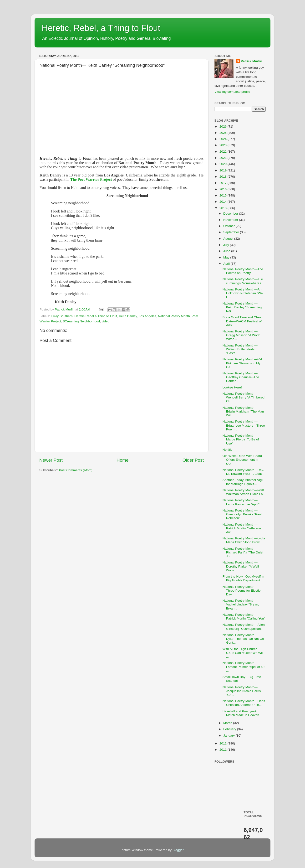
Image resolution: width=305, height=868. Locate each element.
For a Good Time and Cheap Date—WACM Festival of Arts (243, 321)
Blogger (178, 850)
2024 (224, 139)
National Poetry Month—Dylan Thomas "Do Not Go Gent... (243, 639)
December (231, 214)
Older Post (193, 460)
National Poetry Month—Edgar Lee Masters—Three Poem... (244, 425)
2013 (224, 208)
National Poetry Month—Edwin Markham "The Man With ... (243, 411)
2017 (224, 183)
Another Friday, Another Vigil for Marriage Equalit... (243, 482)
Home (122, 460)
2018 (224, 177)
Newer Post (51, 460)
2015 (224, 195)
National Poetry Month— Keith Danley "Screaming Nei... (242, 307)
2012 (224, 743)
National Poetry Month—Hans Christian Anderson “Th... (244, 703)
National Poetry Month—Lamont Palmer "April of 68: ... (244, 667)
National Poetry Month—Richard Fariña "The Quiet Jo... (243, 552)
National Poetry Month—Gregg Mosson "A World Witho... (241, 335)
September (232, 232)
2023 (224, 145)
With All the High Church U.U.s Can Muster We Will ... (243, 653)
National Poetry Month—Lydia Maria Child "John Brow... (244, 540)
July (227, 245)
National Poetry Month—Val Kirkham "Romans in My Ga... (242, 363)
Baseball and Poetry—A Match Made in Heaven (241, 713)
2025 (224, 133)
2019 (224, 170)
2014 (224, 202)
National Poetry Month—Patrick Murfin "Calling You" (244, 617)
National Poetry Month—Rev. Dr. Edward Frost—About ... (244, 472)
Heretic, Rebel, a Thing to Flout (101, 28)
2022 (224, 152)
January (229, 736)
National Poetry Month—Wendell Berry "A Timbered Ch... (244, 397)
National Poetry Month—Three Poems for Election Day (242, 591)
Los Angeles (147, 316)
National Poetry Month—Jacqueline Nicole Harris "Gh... (242, 691)
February (230, 729)
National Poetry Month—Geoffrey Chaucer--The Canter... (241, 377)
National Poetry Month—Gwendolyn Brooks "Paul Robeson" (242, 514)
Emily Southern (62, 316)
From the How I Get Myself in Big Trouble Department (243, 578)
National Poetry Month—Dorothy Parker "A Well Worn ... (241, 566)
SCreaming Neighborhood (81, 321)
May (227, 257)
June (227, 251)
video (106, 321)
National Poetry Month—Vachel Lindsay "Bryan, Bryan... (241, 604)
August (229, 239)
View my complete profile (232, 92)
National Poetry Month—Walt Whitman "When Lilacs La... (244, 492)
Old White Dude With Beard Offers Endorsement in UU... (242, 460)
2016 (224, 189)
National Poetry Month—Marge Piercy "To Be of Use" (241, 439)
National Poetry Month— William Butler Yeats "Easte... (240, 349)
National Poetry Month (174, 316)
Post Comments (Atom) (76, 470)
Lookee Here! (232, 387)
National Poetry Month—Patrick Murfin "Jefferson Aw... (242, 528)
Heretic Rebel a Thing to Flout (96, 316)
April (227, 264)
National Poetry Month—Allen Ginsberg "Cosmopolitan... (244, 627)
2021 (224, 158)
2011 (224, 750)
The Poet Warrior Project (91, 179)
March (228, 723)
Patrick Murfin (251, 61)
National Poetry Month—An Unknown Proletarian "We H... (243, 293)
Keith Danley (128, 316)
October (229, 226)
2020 (224, 164)
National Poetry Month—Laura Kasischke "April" (241, 502)
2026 (224, 127)
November (231, 220)
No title (228, 450)
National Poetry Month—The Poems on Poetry (243, 271)
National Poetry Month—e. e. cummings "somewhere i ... (244, 281)
